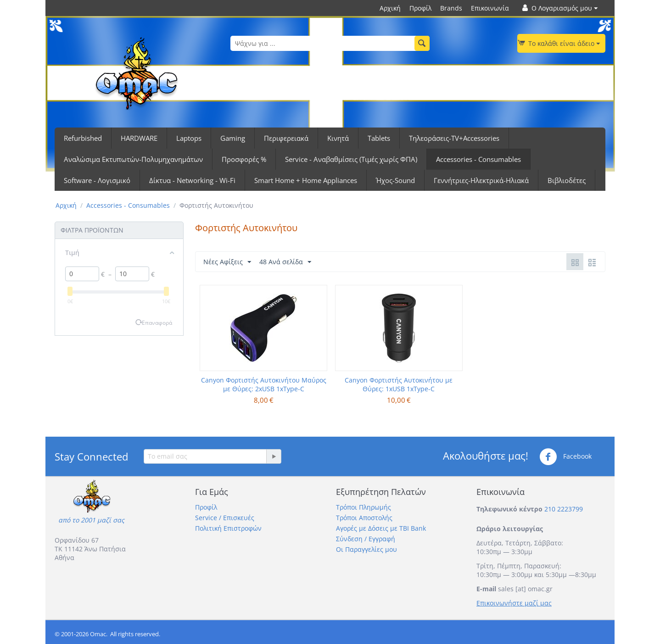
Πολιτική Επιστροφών (228, 528)
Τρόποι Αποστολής (364, 518)
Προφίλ (420, 8)
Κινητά (338, 138)
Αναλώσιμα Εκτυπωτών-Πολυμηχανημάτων (133, 159)
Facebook (565, 457)
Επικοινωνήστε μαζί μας (514, 603)
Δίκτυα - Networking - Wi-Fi (192, 180)
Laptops (189, 138)
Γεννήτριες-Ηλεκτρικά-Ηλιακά (481, 180)
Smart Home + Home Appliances (306, 180)
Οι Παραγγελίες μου (366, 549)
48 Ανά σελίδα (285, 262)
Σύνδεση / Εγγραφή (366, 539)
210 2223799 (564, 509)
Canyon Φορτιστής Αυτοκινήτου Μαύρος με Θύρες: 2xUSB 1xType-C (264, 384)
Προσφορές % (244, 159)
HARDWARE (139, 138)
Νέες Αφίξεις (227, 262)
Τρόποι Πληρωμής (364, 507)
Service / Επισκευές (225, 518)
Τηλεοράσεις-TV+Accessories (454, 138)
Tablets (379, 138)
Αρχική (390, 8)
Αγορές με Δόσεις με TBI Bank (381, 528)
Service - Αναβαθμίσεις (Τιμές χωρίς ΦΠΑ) (351, 159)
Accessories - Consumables (478, 159)
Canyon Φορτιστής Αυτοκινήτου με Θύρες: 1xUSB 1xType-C (399, 384)
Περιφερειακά (286, 138)
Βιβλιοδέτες (567, 180)
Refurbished (83, 138)
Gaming (233, 138)
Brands (451, 8)
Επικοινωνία (490, 8)
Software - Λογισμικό (97, 180)
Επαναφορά (157, 322)
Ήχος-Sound (395, 180)
